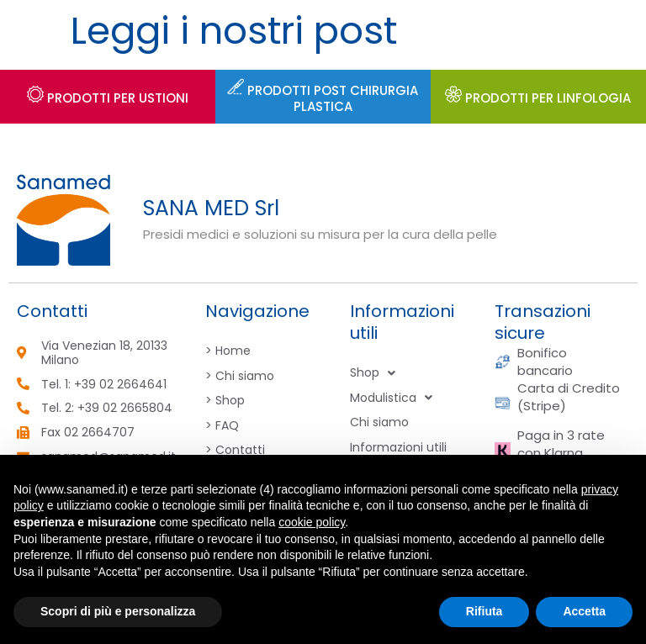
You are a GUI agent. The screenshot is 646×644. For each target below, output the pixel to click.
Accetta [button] (584, 611)
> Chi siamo (240, 376)
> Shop (225, 400)
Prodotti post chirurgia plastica (323, 99)
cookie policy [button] (312, 522)
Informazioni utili (398, 447)
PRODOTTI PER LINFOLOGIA (538, 98)
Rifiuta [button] (484, 611)
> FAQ (222, 425)
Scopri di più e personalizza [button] (118, 611)
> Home (228, 351)
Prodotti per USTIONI (108, 98)
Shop (373, 373)
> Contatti (235, 450)
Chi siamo (379, 422)
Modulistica (391, 399)
